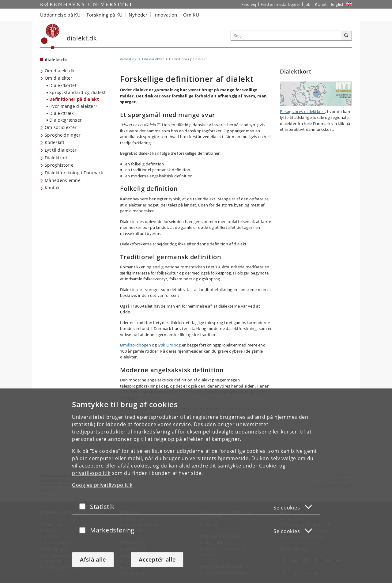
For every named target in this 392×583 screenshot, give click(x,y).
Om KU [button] (191, 15)
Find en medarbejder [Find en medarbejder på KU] (281, 4)
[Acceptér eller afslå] (84, 506)
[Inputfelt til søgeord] (286, 36)
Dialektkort (56, 158)
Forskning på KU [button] (105, 15)
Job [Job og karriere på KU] (307, 4)
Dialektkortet (63, 85)
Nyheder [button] (138, 15)
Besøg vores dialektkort (302, 112)
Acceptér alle (157, 559)
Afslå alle (93, 559)
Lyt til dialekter (61, 150)
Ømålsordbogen (136, 345)
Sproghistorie (59, 165)
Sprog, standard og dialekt (77, 92)
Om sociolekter (61, 127)
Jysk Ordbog (169, 345)
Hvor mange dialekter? (73, 106)
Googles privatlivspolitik (102, 485)
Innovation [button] (165, 15)
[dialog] (196, 486)
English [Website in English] (338, 4)
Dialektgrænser (66, 120)
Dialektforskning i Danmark (74, 173)
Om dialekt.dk (60, 71)
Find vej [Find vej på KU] (249, 4)
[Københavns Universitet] (50, 37)
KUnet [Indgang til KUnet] (321, 4)
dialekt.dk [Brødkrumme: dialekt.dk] (128, 59)
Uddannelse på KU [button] (60, 15)
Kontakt (53, 188)
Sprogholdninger (63, 135)
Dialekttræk (61, 113)
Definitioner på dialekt (74, 99)
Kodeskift (55, 142)
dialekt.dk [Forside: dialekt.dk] (56, 60)
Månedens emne (63, 180)
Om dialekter (59, 78)
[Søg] (346, 36)
